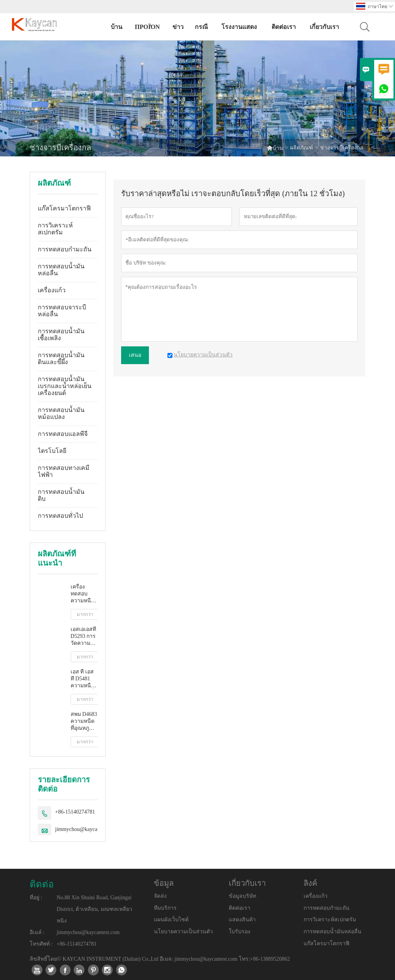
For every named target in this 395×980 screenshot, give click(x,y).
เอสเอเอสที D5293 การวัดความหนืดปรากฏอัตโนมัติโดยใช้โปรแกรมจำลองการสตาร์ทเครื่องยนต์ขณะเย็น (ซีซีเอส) (84, 637)
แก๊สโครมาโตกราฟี (64, 208)
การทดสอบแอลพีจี (63, 434)
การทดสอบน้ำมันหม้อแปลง (61, 413)
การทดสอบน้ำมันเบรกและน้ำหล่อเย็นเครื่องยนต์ (65, 386)
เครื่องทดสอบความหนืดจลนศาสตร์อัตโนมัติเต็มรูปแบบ (84, 594)
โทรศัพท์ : (41, 944)
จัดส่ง (160, 896)
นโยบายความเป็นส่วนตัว (183, 932)
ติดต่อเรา (284, 27)
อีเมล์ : (37, 932)
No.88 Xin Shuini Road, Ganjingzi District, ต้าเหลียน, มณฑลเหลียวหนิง (95, 909)
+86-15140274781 (75, 812)
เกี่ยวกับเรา (324, 27)
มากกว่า (85, 614)
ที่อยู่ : (36, 898)
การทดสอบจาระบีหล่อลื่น (62, 311)
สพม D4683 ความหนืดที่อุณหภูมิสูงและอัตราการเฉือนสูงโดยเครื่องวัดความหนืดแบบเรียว (84, 721)
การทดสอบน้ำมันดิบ (61, 495)
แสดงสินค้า (242, 920)
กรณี (201, 27)
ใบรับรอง (240, 932)
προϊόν (148, 27)
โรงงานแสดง (239, 27)
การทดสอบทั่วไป (60, 516)
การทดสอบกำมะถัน (65, 249)
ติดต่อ (42, 884)
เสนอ (135, 355)
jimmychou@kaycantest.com (87, 829)
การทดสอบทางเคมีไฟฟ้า (64, 471)
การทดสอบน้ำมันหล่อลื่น (61, 270)
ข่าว (178, 27)
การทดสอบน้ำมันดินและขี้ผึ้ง (61, 359)
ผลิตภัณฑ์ (302, 148)
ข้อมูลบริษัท (242, 896)
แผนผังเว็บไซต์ (171, 920)
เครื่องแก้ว (52, 290)
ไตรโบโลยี (52, 451)
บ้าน (116, 27)
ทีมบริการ (165, 908)
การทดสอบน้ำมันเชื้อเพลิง (61, 335)
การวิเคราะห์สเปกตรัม (55, 229)
